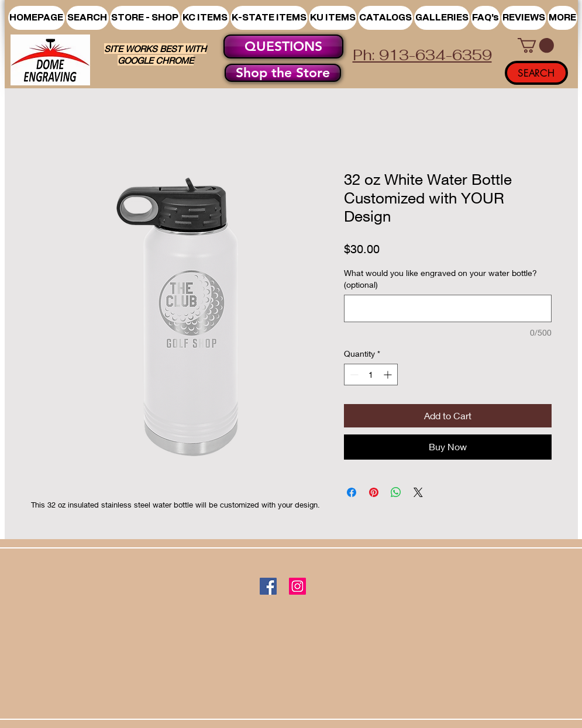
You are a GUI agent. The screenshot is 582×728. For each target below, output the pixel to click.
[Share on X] (418, 492)
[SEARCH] (536, 73)
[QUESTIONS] (283, 46)
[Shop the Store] (283, 73)
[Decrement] (353, 375)
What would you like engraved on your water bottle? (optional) (440, 279)
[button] (145, 18)
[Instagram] (297, 586)
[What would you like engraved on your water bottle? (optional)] (448, 308)
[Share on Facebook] (352, 492)
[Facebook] (268, 586)
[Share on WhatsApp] (396, 492)
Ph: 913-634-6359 (422, 55)
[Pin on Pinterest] (374, 492)
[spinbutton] (371, 375)
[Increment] (389, 375)
